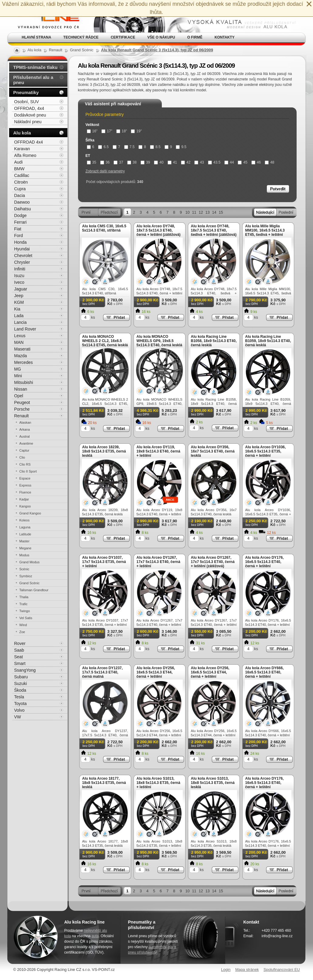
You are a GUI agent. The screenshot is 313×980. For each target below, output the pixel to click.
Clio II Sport (28, 471)
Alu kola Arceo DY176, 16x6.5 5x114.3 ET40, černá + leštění (265, 562)
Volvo (19, 710)
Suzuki (21, 683)
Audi (19, 162)
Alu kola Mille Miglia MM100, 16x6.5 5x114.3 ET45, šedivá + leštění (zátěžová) (265, 232)
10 (187, 212)
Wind (23, 625)
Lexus (20, 336)
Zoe (22, 632)
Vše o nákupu (161, 37)
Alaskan (25, 422)
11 (194, 212)
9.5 (181, 147)
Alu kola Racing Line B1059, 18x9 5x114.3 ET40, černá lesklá (268, 341)
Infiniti (20, 269)
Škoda (20, 690)
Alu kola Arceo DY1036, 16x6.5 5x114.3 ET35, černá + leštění (266, 451)
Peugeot (22, 402)
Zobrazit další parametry (105, 171)
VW (18, 717)
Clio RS (25, 464)
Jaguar (21, 289)
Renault (22, 416)
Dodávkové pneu (30, 115)
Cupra (20, 189)
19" (136, 131)
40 (159, 162)
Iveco (19, 282)
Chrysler (22, 262)
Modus (24, 555)
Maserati (22, 349)
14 (214, 212)
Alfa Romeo (25, 155)
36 (105, 162)
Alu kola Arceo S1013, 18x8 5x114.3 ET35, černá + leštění (158, 783)
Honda (20, 242)
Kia (17, 309)
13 (207, 212)
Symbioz (26, 576)
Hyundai (22, 249)
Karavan (22, 149)
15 (221, 212)
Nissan (21, 389)
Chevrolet (23, 256)
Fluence (25, 492)
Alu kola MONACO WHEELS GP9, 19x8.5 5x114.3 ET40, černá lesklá (160, 341)
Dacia (20, 195)
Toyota (20, 704)
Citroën (21, 182)
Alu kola (22, 133)
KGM (19, 302)
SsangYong (25, 670)
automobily (157, 947)
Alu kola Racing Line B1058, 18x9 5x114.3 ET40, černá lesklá (214, 341)
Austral (25, 436)
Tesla (19, 697)
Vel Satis (26, 618)
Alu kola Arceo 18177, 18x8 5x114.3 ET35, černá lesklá (104, 783)
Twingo (25, 611)
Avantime (26, 443)
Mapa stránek (247, 970)
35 (92, 162)
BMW (19, 169)
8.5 (155, 147)
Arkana (25, 429)
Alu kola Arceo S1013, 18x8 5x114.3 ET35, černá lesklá (213, 783)
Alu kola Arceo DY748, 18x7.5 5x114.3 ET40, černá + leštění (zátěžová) (159, 230)
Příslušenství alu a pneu (33, 80)
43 (199, 162)
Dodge (20, 215)
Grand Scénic (30, 583)
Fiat (18, 229)
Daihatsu (23, 209)
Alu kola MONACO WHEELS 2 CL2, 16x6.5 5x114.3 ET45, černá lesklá (105, 341)
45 (242, 162)
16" (92, 131)
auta (95, 936)
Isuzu (19, 276)
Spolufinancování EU (282, 970)
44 (229, 162)
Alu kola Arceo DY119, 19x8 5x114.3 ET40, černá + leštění (158, 451)
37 (118, 162)
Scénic (24, 569)
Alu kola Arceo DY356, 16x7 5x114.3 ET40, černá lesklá (213, 451)
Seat (19, 657)
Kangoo (25, 506)
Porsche (22, 409)
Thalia (24, 597)
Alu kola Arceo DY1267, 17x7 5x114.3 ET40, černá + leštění (158, 562)
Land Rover (25, 329)
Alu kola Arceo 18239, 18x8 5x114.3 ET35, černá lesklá (104, 451)
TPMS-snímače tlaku (36, 67)
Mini (18, 376)
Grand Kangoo (30, 513)
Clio (22, 457)
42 (186, 162)
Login (226, 970)
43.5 (214, 162)
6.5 (103, 147)
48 (269, 162)
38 (132, 162)
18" (122, 131)
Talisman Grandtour (34, 590)
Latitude (25, 534)
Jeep (19, 296)
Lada (19, 316)
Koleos (25, 520)
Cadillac (22, 175)
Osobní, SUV (27, 102)
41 (172, 162)
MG (18, 369)
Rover (20, 643)
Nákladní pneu (28, 122)
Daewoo (22, 202)
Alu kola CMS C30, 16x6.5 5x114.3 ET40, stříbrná (104, 228)
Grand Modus (30, 562)
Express (26, 485)
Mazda (21, 356)
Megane (26, 548)
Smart (20, 663)
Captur (24, 450)
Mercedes (24, 362)
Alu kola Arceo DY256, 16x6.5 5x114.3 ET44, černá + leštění (156, 672)
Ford (19, 236)
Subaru (21, 677)
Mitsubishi (24, 382)
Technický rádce (81, 37)
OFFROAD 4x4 (29, 142)
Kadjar (24, 499)
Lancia (20, 322)
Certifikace (123, 37)
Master (25, 541)
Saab (19, 650)
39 (145, 162)
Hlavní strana (37, 37)
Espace (25, 478)
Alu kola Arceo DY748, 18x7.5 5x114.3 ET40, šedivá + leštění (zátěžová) (214, 230)
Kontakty (225, 37)
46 (256, 162)
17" (107, 131)
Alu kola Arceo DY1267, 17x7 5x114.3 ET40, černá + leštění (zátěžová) (213, 562)
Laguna (25, 527)
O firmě (195, 37)
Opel (19, 396)
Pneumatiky (26, 92)
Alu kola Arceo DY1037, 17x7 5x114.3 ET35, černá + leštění (104, 562)
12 (201, 212)
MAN (19, 342)
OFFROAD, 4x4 (29, 108)
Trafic (24, 604)
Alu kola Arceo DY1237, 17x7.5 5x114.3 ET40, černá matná (103, 672)
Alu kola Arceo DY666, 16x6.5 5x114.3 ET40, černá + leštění (265, 672)
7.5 (129, 147)
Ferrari (20, 222)
